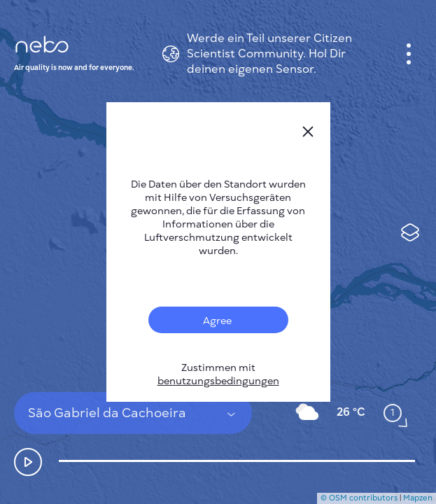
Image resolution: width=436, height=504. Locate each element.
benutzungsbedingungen (218, 381)
